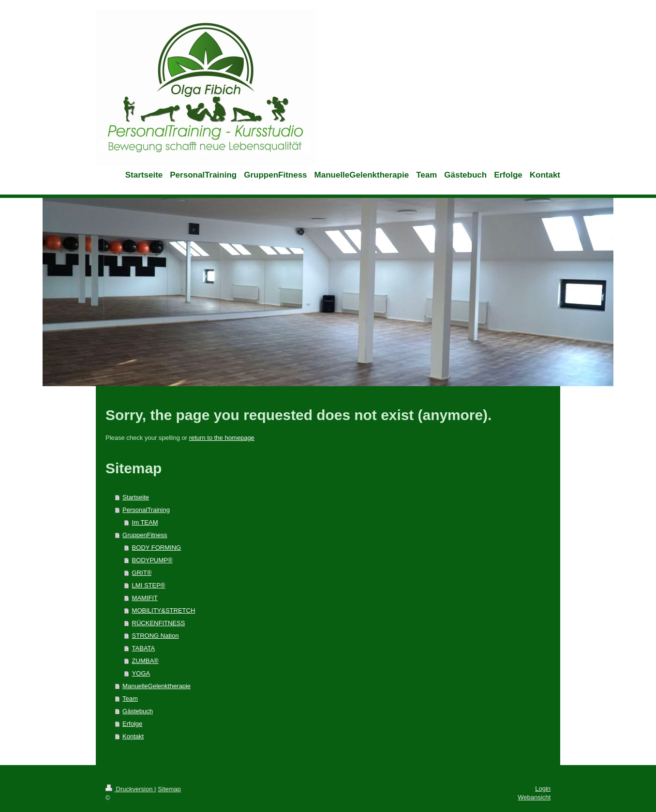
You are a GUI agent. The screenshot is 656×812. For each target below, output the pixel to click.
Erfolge (132, 724)
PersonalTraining (146, 510)
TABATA (144, 648)
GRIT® (142, 573)
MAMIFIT (145, 598)
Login (543, 789)
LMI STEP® (149, 585)
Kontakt (133, 736)
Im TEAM (145, 522)
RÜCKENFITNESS (159, 623)
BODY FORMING (157, 548)
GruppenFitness (145, 535)
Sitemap (169, 789)
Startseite (136, 497)
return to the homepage (222, 438)
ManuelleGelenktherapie (157, 686)
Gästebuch (138, 711)
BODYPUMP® (152, 560)
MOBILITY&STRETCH (164, 610)
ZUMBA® (145, 661)
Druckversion (130, 789)
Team (130, 699)
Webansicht (534, 797)
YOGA (141, 673)
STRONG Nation (156, 636)
